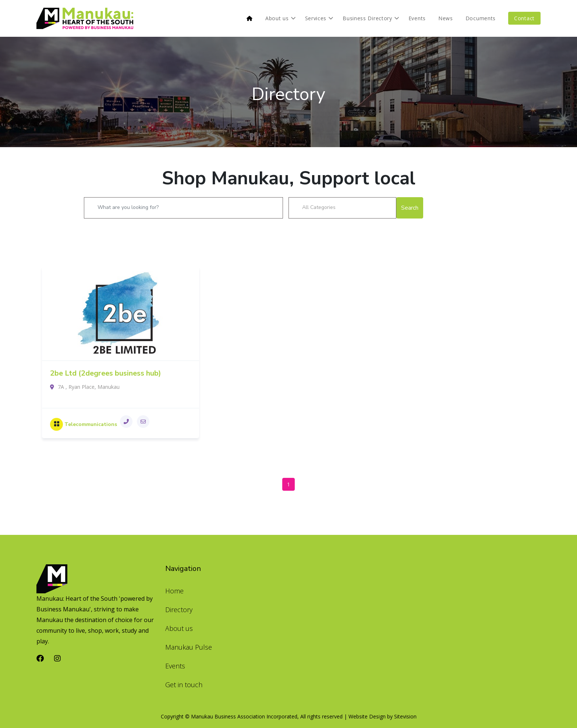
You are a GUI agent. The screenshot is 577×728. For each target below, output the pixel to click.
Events (417, 18)
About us (277, 18)
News (446, 18)
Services (316, 18)
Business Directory (367, 18)
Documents (481, 18)
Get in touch (184, 685)
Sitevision (405, 716)
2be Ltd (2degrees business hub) (106, 373)
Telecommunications (91, 424)
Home (174, 591)
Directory (288, 94)
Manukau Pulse (189, 647)
